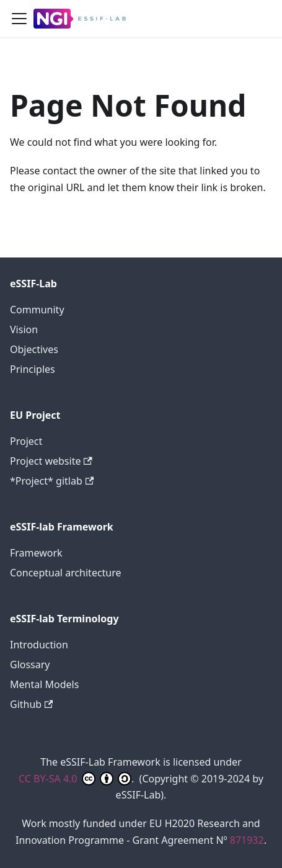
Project (26, 441)
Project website (51, 461)
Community (37, 310)
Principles (33, 369)
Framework (36, 553)
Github (31, 704)
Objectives (34, 349)
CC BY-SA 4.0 (75, 779)
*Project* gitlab (52, 481)
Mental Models (44, 684)
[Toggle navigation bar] (19, 19)
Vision (24, 329)
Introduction (39, 645)
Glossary (30, 664)
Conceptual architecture (66, 573)
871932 (247, 840)
